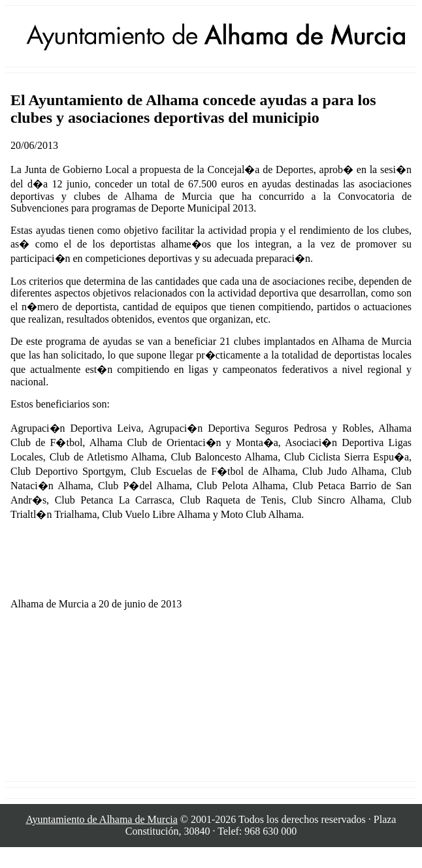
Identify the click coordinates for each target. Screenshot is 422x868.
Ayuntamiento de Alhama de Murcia (102, 819)
